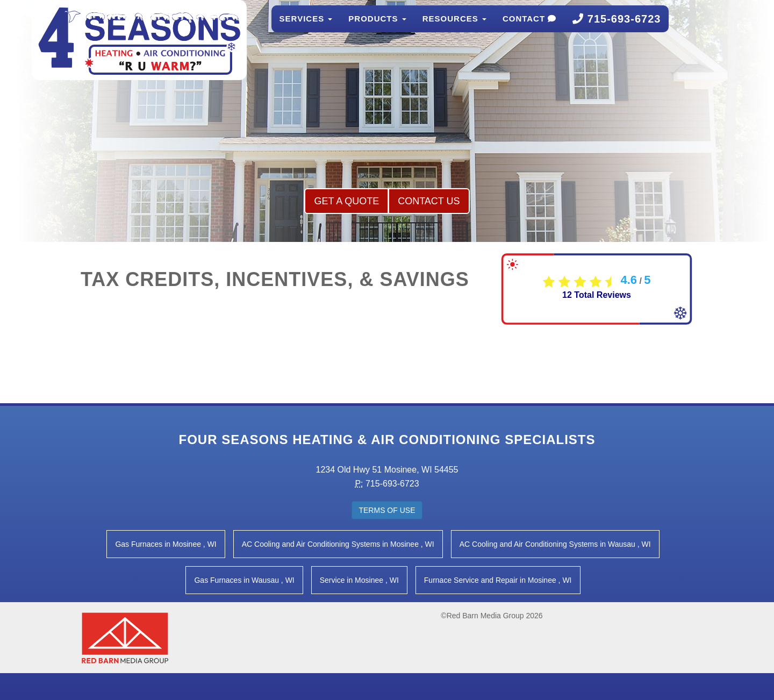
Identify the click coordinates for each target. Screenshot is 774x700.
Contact (529, 29)
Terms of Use (387, 510)
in (166, 544)
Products (377, 29)
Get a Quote (346, 201)
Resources (454, 29)
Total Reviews (597, 295)
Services (306, 29)
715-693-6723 (617, 30)
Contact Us (429, 201)
